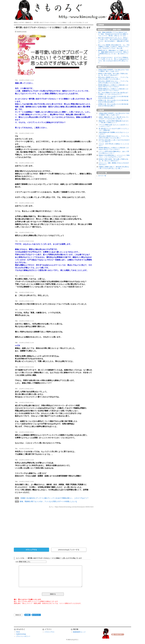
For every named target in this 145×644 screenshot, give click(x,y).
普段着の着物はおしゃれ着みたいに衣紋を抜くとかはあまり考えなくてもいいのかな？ (113, 86)
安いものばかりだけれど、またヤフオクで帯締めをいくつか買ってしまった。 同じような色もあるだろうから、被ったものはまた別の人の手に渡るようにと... (113, 60)
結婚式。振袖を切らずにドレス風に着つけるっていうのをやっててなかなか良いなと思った (114, 118)
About (18, 632)
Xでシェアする (31, 550)
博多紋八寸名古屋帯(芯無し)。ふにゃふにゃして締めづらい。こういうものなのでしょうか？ (114, 156)
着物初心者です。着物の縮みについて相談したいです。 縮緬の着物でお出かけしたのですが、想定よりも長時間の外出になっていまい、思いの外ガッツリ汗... (113, 53)
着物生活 (18, 615)
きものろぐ (75, 640)
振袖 (28, 615)
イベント (37, 615)
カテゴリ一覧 (102, 176)
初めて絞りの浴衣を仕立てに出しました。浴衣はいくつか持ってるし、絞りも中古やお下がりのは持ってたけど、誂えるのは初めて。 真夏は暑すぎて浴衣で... (113, 40)
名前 (17, 562)
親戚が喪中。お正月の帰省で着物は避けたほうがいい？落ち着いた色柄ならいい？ (114, 122)
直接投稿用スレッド (79, 632)
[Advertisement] (54, 526)
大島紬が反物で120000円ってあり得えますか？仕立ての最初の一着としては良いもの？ (113, 71)
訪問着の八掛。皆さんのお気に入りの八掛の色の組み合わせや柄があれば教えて (113, 97)
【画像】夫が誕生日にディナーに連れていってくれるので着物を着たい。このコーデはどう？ (54, 498)
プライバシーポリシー (23, 636)
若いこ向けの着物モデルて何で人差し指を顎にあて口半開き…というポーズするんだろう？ (113, 93)
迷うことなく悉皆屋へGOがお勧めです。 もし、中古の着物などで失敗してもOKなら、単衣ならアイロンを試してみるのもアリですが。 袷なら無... (114, 47)
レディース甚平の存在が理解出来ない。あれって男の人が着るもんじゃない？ (114, 152)
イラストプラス (49, 632)
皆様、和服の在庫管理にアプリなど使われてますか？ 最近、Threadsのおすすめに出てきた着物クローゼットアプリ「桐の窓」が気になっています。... (113, 34)
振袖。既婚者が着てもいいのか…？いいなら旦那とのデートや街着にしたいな (48, 501)
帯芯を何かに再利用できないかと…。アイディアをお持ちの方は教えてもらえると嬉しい (113, 78)
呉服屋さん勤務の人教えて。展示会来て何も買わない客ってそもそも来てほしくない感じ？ (114, 168)
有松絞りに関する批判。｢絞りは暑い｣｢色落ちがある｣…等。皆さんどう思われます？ (113, 74)
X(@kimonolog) (21, 634)
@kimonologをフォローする (69, 550)
